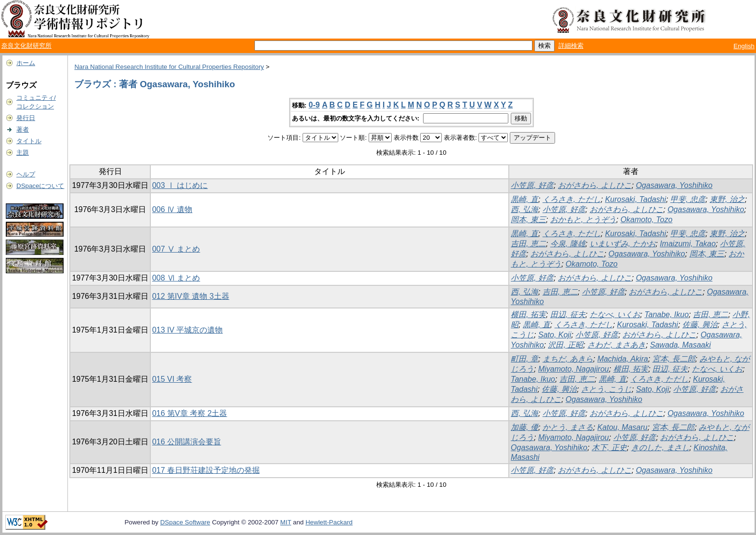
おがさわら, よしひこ (595, 185)
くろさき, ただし (572, 199)
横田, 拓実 (528, 314)
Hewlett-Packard (329, 522)
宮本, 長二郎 (674, 359)
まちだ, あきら (568, 359)
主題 (23, 153)
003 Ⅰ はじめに (180, 185)
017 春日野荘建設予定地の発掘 (206, 470)
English (744, 46)
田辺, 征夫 (568, 314)
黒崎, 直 (524, 199)
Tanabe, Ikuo (666, 314)
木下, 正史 (609, 448)
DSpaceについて (40, 186)
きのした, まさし (660, 448)
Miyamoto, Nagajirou (574, 369)
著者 (23, 129)
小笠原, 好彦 (532, 185)
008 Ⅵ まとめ (176, 278)
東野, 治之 (727, 199)
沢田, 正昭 (565, 345)
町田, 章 (524, 359)
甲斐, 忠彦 (688, 199)
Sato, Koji (555, 335)
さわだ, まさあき (617, 345)
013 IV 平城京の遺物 (188, 330)
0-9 (314, 105)
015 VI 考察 (172, 379)
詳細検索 (571, 46)
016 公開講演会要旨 (187, 442)
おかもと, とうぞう (583, 220)
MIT (286, 522)
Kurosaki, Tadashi (636, 199)
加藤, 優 (524, 427)
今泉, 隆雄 (568, 244)
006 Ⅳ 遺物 (172, 209)
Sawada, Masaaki (680, 345)
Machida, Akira (623, 359)
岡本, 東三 (528, 220)
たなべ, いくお (615, 314)
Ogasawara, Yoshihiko (674, 185)
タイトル (29, 141)
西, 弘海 (524, 209)
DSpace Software (185, 522)
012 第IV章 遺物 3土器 (191, 296)
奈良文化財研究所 (27, 46)
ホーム (26, 63)
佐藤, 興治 (700, 325)
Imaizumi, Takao (688, 244)
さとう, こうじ (606, 389)
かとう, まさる (568, 427)
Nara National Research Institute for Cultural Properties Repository (169, 67)
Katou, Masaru (623, 427)
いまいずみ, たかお (623, 244)
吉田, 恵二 (528, 244)
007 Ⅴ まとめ (176, 249)
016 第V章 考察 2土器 (190, 413)
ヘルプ (26, 174)
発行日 (26, 118)
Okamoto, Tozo (647, 220)
